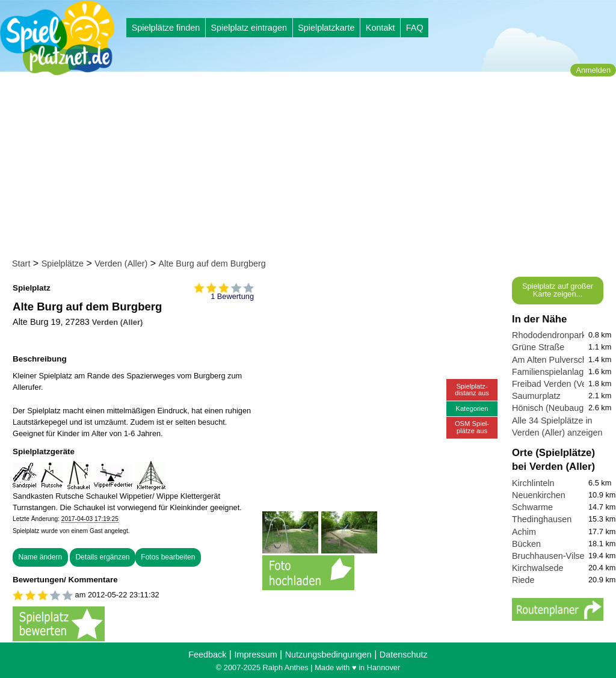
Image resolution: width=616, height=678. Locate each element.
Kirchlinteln (533, 483)
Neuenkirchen (539, 495)
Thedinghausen (542, 519)
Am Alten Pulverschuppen (562, 360)
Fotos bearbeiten (168, 557)
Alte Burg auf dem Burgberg (212, 263)
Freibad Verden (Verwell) (559, 384)
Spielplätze (63, 263)
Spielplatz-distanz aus (472, 390)
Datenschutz (404, 655)
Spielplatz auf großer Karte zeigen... (558, 290)
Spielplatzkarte (326, 28)
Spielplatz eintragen (248, 28)
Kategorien (472, 408)
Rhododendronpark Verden (564, 335)
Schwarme (532, 507)
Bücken (526, 544)
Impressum (255, 655)
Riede (523, 580)
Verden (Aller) (121, 263)
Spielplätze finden (166, 28)
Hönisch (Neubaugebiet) (559, 408)
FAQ (415, 28)
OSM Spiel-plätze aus (472, 427)
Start (21, 263)
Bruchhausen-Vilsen (551, 556)
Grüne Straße (538, 347)
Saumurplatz (536, 396)
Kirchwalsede (538, 568)
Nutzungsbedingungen (328, 655)
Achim (524, 532)
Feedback (207, 655)
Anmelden (593, 70)
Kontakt (380, 28)
